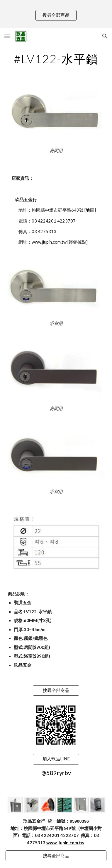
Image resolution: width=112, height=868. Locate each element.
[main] (56, 59)
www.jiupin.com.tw (49, 242)
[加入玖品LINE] (56, 759)
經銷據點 (77, 242)
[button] (7, 36)
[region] (56, 14)
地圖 (90, 210)
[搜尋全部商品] (56, 690)
